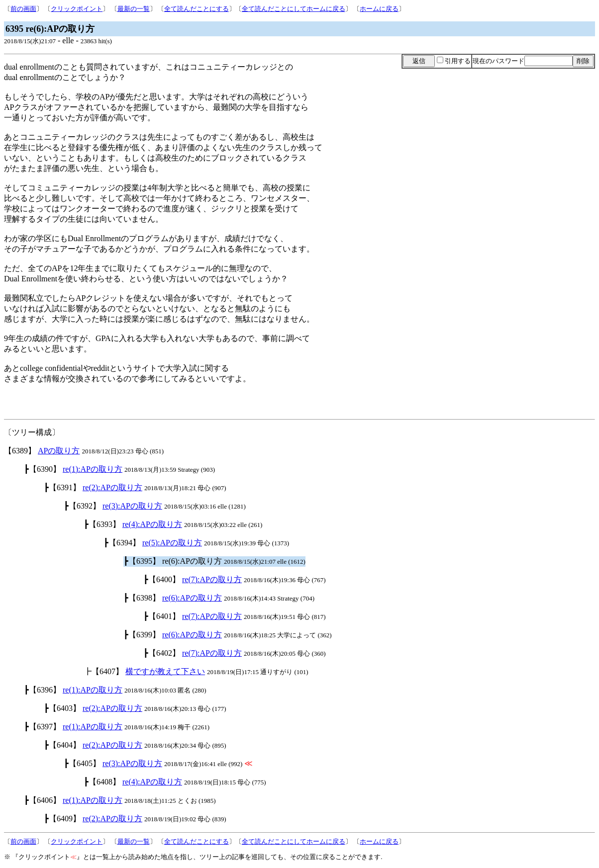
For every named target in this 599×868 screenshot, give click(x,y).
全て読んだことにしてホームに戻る (294, 9)
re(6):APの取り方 (192, 598)
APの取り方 (59, 451)
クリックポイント (77, 9)
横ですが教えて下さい (165, 671)
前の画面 (23, 9)
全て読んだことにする (197, 9)
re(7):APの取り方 (212, 579)
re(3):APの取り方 (132, 506)
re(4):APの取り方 (152, 524)
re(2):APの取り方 (112, 487)
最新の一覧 (134, 9)
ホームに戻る (379, 9)
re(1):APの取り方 (93, 469)
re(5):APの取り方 (172, 543)
